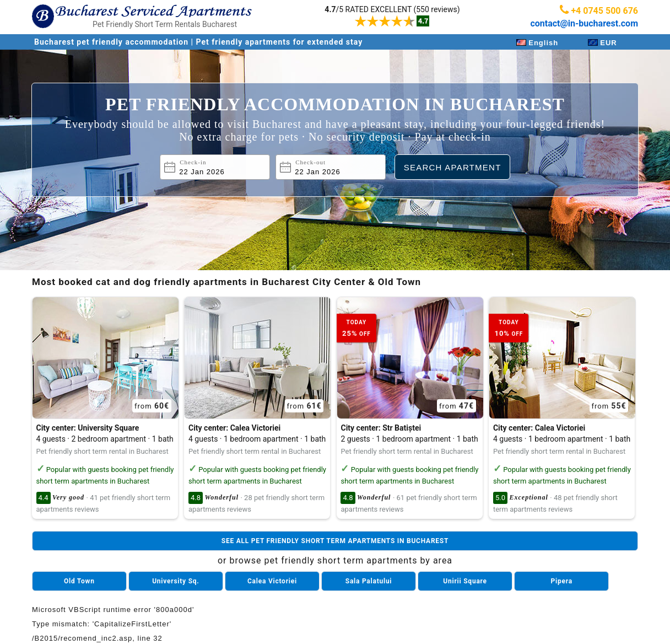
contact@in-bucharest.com (584, 23)
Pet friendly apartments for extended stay (280, 42)
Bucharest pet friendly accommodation (113, 42)
